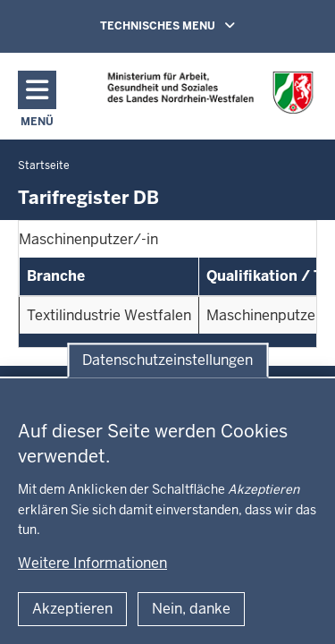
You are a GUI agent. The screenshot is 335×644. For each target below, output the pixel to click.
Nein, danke (191, 609)
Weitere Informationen (92, 563)
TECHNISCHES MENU (193, 25)
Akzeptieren (72, 609)
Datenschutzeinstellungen (167, 360)
